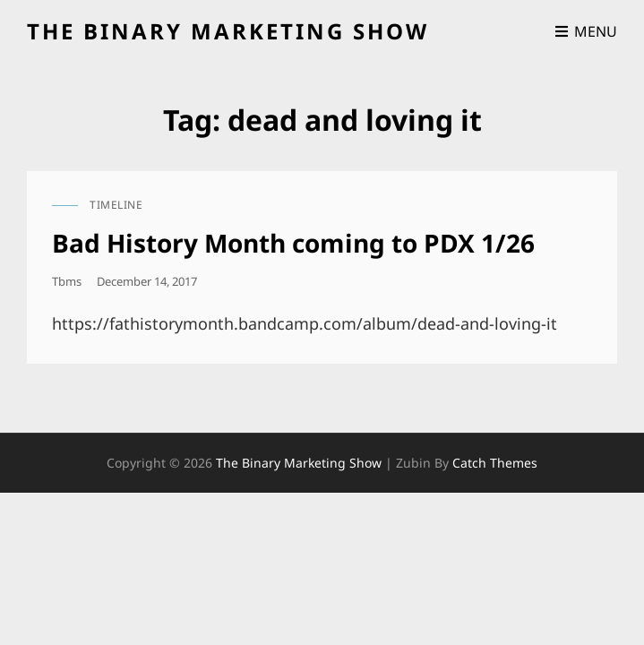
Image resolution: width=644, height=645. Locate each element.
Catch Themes (495, 463)
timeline (116, 205)
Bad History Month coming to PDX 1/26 (293, 243)
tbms (67, 281)
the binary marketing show (228, 31)
